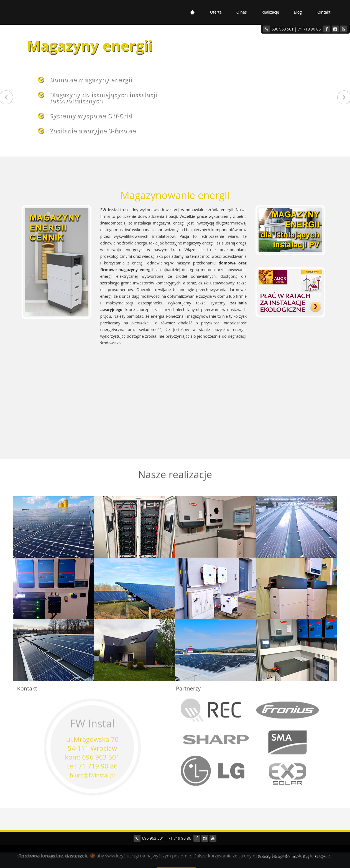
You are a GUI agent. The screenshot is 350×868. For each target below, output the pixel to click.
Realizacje (270, 12)
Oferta (216, 12)
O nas (242, 12)
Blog (298, 12)
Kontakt (324, 12)
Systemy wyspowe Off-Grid (91, 114)
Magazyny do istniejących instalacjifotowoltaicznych (103, 96)
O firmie (291, 856)
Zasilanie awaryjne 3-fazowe (92, 129)
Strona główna (269, 856)
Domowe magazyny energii (90, 78)
